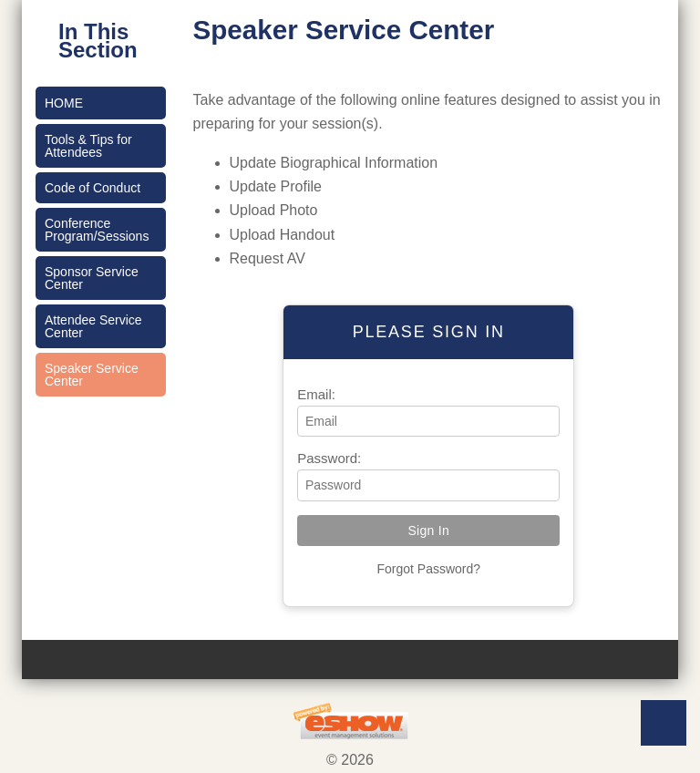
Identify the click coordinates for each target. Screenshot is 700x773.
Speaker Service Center (92, 375)
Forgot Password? (428, 569)
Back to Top (664, 723)
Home (64, 103)
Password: (329, 458)
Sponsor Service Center (92, 278)
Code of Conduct (93, 188)
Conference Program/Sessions (97, 230)
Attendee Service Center (93, 326)
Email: (316, 394)
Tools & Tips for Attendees (88, 146)
